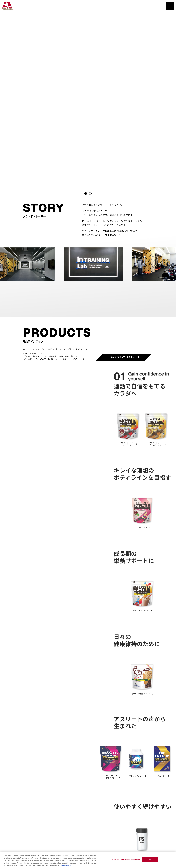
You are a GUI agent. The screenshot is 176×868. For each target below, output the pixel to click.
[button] (86, 21)
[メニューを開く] (170, 6)
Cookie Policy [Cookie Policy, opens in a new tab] (65, 865)
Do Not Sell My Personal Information (126, 860)
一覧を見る (87, 752)
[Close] (172, 860)
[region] (88, 860)
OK (151, 860)
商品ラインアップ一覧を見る (124, 185)
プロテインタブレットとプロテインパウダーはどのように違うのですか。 (52, 736)
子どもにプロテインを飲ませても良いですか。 (110, 736)
